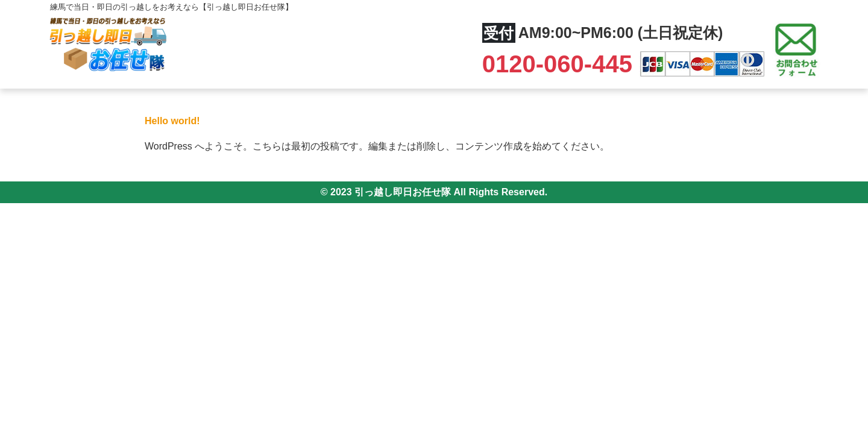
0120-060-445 (561, 64)
